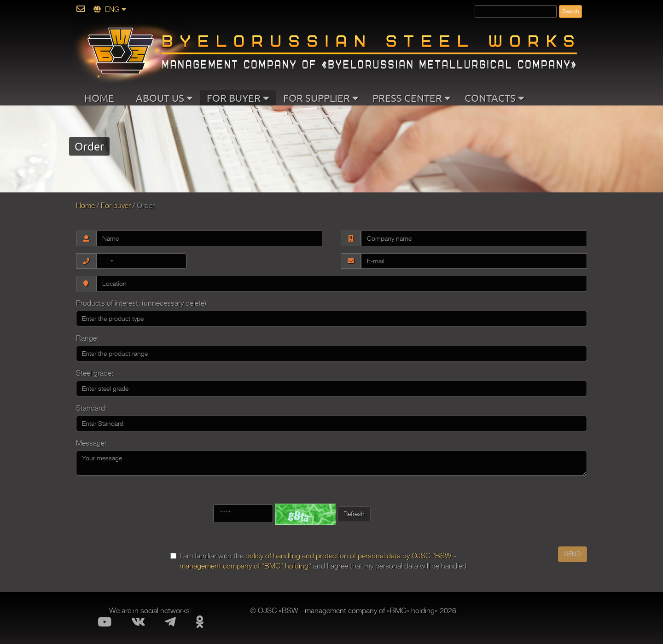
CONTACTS (494, 98)
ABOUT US (164, 98)
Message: (91, 443)
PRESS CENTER (412, 98)
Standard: (91, 408)
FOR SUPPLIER (321, 98)
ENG (110, 10)
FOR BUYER (238, 98)
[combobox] (107, 261)
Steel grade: (95, 373)
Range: (87, 338)
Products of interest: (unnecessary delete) (141, 303)
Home (85, 206)
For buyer (116, 206)
